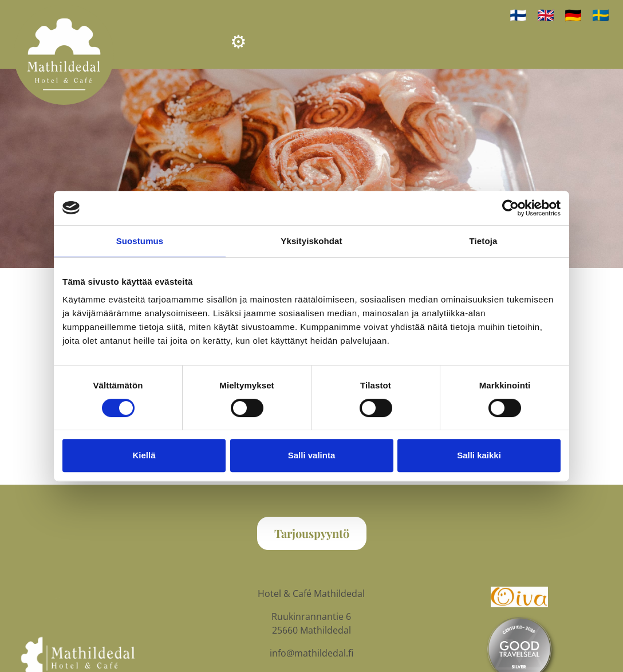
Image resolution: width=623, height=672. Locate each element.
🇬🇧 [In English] (546, 15)
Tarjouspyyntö (312, 533)
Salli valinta (312, 455)
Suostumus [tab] (140, 241)
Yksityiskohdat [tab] (311, 241)
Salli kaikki (479, 455)
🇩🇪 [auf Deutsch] (573, 15)
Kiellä (144, 455)
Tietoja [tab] (484, 241)
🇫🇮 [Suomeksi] (518, 15)
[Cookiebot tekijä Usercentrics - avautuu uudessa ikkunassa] (510, 208)
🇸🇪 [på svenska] (601, 15)
